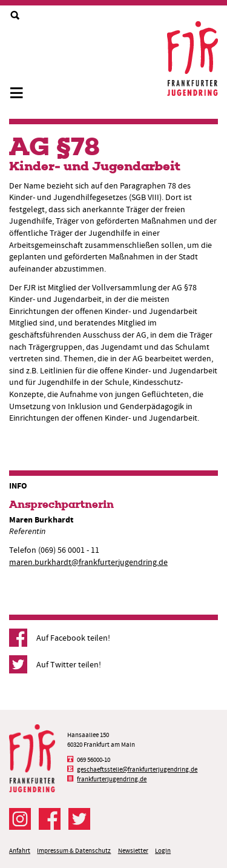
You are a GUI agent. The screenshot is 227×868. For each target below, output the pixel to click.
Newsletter (133, 851)
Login (163, 851)
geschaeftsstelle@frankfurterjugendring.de (137, 770)
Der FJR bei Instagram (20, 819)
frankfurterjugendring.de (112, 779)
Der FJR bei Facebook (50, 819)
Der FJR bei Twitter (79, 819)
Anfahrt (20, 851)
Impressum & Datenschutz (74, 851)
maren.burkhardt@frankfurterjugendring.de (88, 562)
